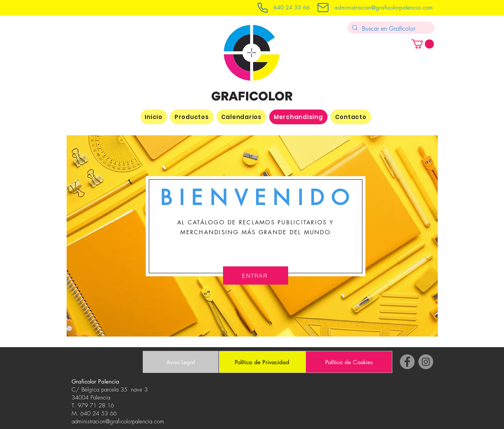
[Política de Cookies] (349, 362)
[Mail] (323, 8)
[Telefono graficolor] (263, 8)
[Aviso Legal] (181, 362)
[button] (423, 44)
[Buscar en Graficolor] (390, 29)
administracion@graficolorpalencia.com (384, 7)
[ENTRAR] (256, 276)
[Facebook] (407, 362)
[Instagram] (426, 362)
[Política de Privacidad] (262, 362)
